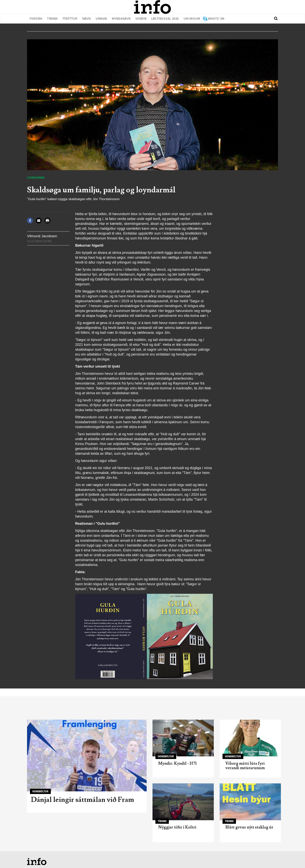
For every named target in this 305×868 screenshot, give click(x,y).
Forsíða (36, 19)
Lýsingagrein (36, 178)
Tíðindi (52, 19)
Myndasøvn (121, 19)
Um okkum (192, 19)
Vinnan (101, 19)
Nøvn (86, 19)
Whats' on (216, 19)
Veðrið (141, 19)
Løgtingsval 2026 (165, 19)
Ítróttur (70, 19)
